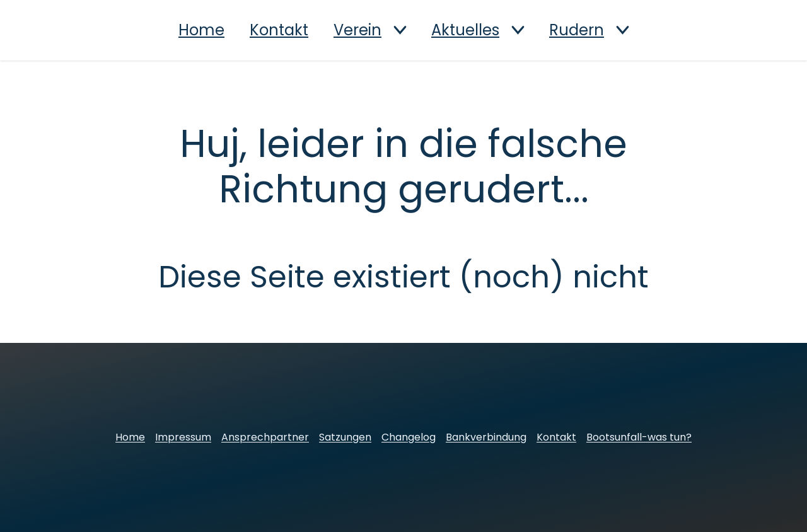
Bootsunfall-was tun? (639, 437)
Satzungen (345, 437)
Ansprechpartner (265, 437)
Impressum (183, 437)
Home (201, 30)
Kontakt (279, 30)
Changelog (409, 437)
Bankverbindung (486, 437)
